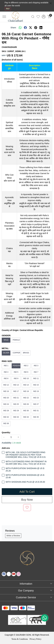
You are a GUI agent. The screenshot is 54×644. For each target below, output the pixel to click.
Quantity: (6, 432)
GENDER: (6, 335)
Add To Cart (27, 492)
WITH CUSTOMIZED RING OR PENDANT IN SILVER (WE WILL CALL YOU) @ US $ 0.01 (26, 463)
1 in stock (17, 443)
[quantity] (11, 437)
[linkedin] (41, 28)
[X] (9, 574)
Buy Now (27, 500)
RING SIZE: (7, 361)
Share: (13, 28)
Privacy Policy (35, 639)
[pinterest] (36, 28)
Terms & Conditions (20, 639)
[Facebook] (4, 574)
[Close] (51, 3)
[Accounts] (44, 17)
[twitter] (31, 28)
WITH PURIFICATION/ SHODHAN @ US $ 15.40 (25, 476)
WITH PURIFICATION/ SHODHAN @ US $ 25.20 (25, 470)
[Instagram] (19, 574)
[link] (33, 17)
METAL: (5, 348)
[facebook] (25, 28)
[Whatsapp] (20, 28)
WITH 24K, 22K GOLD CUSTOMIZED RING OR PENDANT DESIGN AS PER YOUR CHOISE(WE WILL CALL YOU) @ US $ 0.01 (26, 455)
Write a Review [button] (13, 536)
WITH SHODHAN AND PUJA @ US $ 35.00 (25, 482)
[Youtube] (14, 574)
